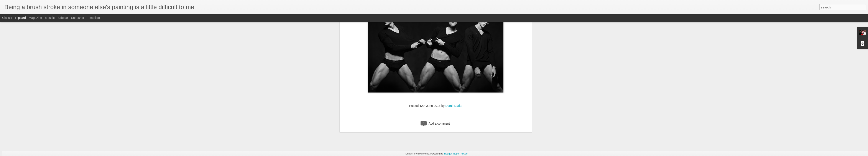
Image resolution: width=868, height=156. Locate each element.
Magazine (35, 18)
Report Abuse (460, 154)
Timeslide (93, 18)
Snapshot (78, 18)
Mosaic (50, 18)
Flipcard (20, 18)
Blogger (448, 154)
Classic (7, 18)
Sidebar (63, 18)
